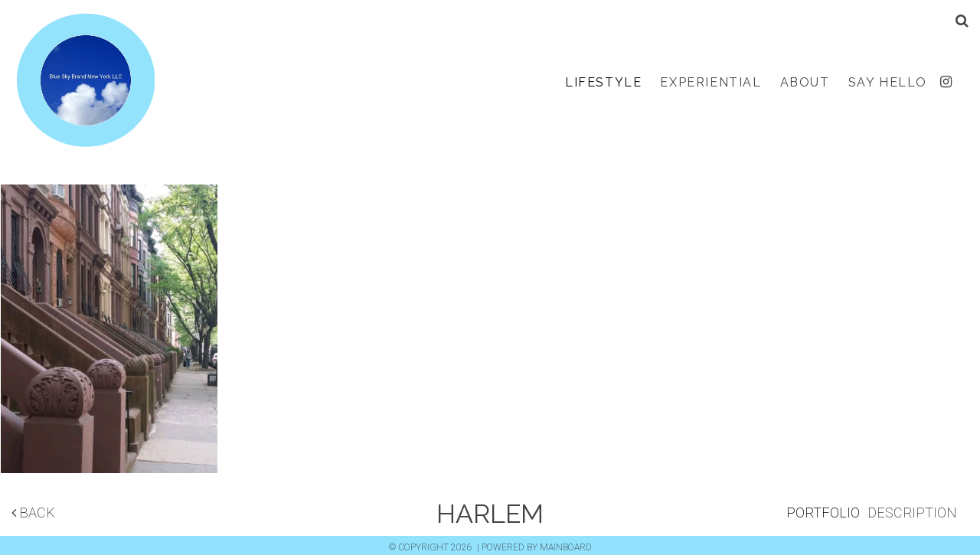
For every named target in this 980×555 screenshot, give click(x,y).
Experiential (710, 82)
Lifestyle (603, 82)
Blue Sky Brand (85, 83)
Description (912, 513)
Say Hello (888, 82)
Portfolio (823, 513)
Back (33, 513)
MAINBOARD (566, 547)
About (805, 82)
